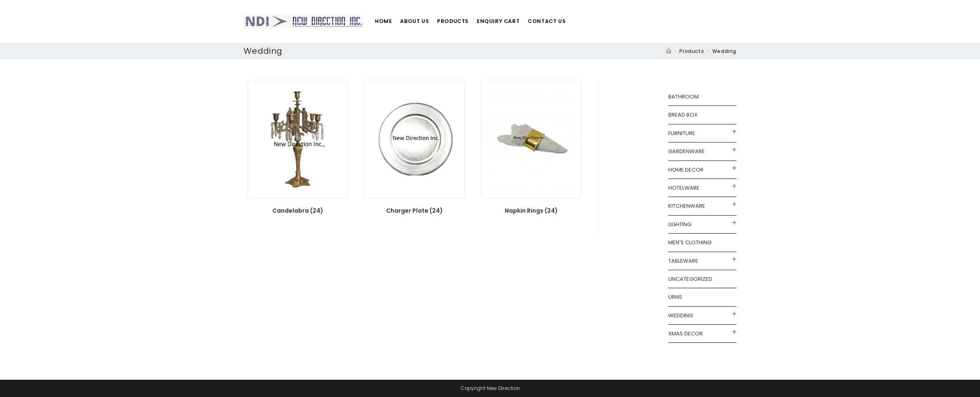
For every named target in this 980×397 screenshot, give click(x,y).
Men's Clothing (690, 242)
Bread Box (683, 115)
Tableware (683, 261)
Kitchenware (687, 206)
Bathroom (683, 97)
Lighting (680, 224)
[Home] (669, 51)
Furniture (682, 133)
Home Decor (686, 170)
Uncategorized (690, 279)
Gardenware (687, 151)
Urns (675, 297)
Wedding (681, 316)
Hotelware (684, 188)
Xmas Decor (686, 334)
